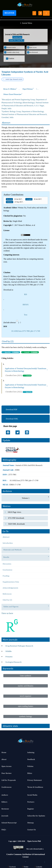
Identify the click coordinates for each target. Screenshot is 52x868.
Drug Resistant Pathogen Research (19, 646)
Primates (9, 657)
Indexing (31, 752)
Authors (5, 795)
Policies (30, 766)
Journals (5, 816)
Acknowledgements (10, 588)
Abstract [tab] (6, 537)
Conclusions (7, 570)
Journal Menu (26, 23)
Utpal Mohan (28, 89)
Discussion (7, 564)
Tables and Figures (12, 607)
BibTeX (26, 305)
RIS (26, 294)
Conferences (6, 787)
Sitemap (31, 823)
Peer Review (6, 773)
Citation (10, 59)
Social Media (32, 795)
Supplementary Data (11, 582)
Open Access (6, 766)
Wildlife (9, 651)
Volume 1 (26, 498)
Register (9, 13)
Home (4, 752)
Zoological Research (13, 662)
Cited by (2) (7, 600)
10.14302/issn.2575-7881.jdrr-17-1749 (26, 331)
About (4, 759)
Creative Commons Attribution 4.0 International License (26, 856)
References (7, 594)
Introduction (8, 543)
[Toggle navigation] (46, 13)
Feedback (31, 759)
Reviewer (5, 809)
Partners (31, 802)
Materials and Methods (14, 550)
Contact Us (32, 830)
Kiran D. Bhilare (10, 89)
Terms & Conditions (35, 787)
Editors (4, 802)
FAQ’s (4, 830)
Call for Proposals (9, 780)
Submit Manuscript (9, 823)
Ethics (30, 773)
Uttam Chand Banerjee (13, 94)
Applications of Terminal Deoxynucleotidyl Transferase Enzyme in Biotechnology (26, 370)
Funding (6, 576)
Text (26, 315)
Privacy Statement (35, 780)
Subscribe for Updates (36, 816)
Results (7, 557)
